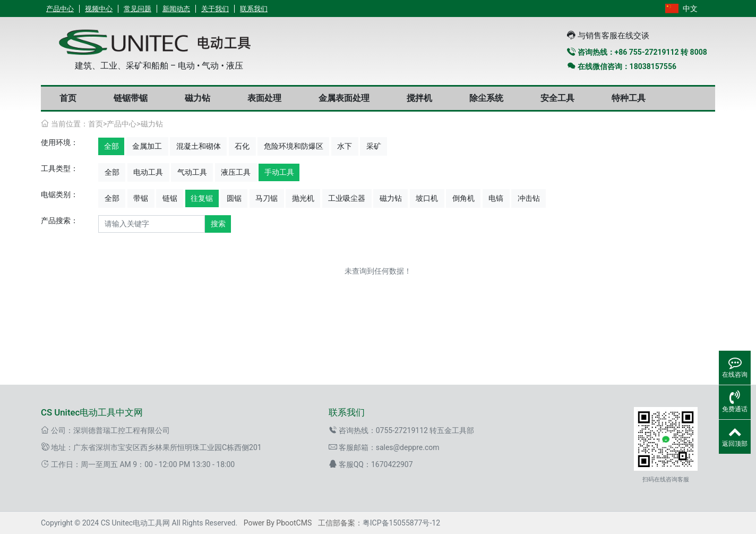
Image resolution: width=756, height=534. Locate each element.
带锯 (141, 198)
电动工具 (148, 172)
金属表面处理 (344, 98)
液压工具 (236, 172)
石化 (242, 146)
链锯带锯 (131, 98)
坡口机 (427, 198)
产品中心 (60, 9)
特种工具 (629, 98)
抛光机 (303, 198)
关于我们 (215, 9)
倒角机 (463, 198)
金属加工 (147, 146)
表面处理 (264, 98)
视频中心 (99, 9)
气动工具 (192, 172)
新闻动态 (176, 9)
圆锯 (234, 198)
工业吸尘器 (347, 198)
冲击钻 (529, 198)
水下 (345, 146)
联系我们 (254, 9)
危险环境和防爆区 (294, 146)
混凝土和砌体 (199, 146)
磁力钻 (197, 98)
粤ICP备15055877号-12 (401, 523)
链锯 (170, 198)
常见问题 (138, 9)
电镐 (496, 198)
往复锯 (202, 198)
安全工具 (557, 98)
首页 (68, 98)
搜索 (218, 224)
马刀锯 (267, 198)
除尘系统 (486, 98)
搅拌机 (419, 98)
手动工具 (279, 172)
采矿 (374, 146)
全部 (111, 146)
